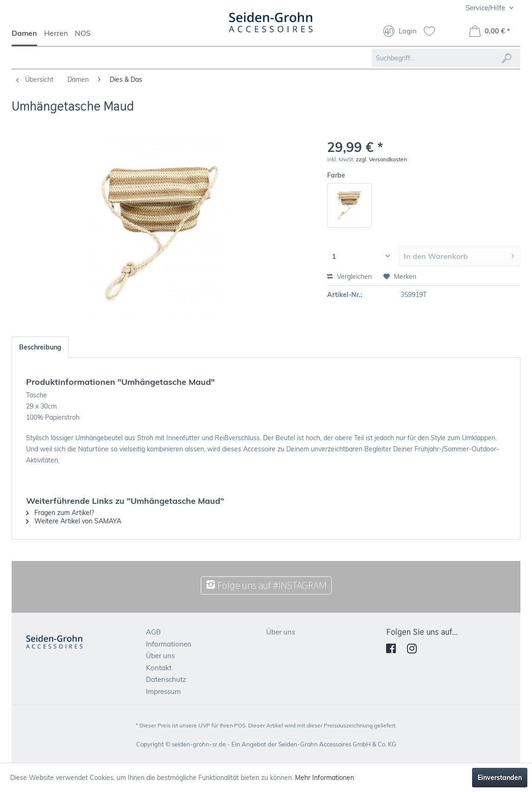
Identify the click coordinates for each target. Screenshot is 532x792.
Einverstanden (500, 778)
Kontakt (159, 668)
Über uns (160, 656)
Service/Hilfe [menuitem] (486, 8)
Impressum (163, 691)
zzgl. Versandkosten (381, 159)
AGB (153, 632)
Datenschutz (166, 679)
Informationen (169, 644)
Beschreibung (40, 347)
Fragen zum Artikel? (60, 513)
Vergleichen (349, 277)
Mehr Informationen (325, 778)
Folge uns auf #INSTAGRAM (266, 585)
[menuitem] (28, 37)
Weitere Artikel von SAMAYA (74, 521)
